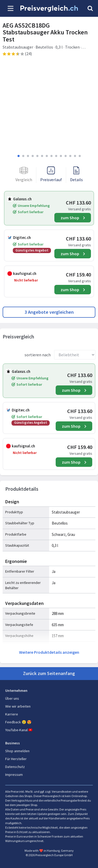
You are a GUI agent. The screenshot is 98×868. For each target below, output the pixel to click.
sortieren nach (38, 355)
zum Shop (70, 218)
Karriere (12, 714)
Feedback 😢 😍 (18, 722)
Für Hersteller (16, 759)
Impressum (14, 775)
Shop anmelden (17, 751)
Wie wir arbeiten (18, 706)
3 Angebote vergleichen (49, 312)
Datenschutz (15, 767)
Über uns (12, 698)
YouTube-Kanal (19, 730)
